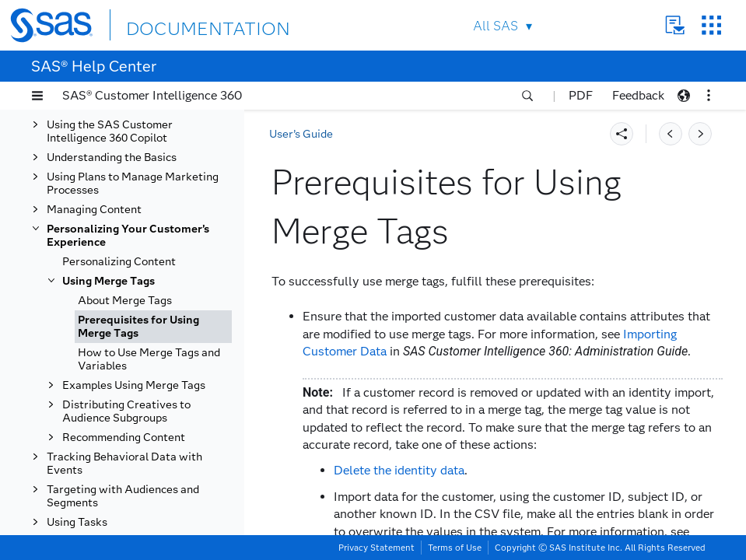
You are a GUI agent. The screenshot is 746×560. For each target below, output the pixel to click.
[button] (37, 96)
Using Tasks (77, 522)
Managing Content (94, 210)
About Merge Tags (125, 301)
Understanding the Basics (112, 157)
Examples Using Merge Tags (134, 385)
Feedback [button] (638, 95)
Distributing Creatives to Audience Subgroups (126, 411)
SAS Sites (702, 25)
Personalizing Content (119, 262)
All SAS (486, 26)
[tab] (153, 327)
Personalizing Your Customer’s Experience (128, 236)
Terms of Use (455, 548)
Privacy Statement (377, 548)
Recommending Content (124, 437)
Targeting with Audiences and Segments (123, 496)
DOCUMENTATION (192, 24)
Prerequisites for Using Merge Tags (138, 327)
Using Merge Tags (109, 281)
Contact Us (665, 25)
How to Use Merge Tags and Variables (149, 359)
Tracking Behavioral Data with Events (124, 464)
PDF (581, 95)
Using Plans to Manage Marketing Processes (133, 184)
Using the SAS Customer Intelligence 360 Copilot (110, 131)
